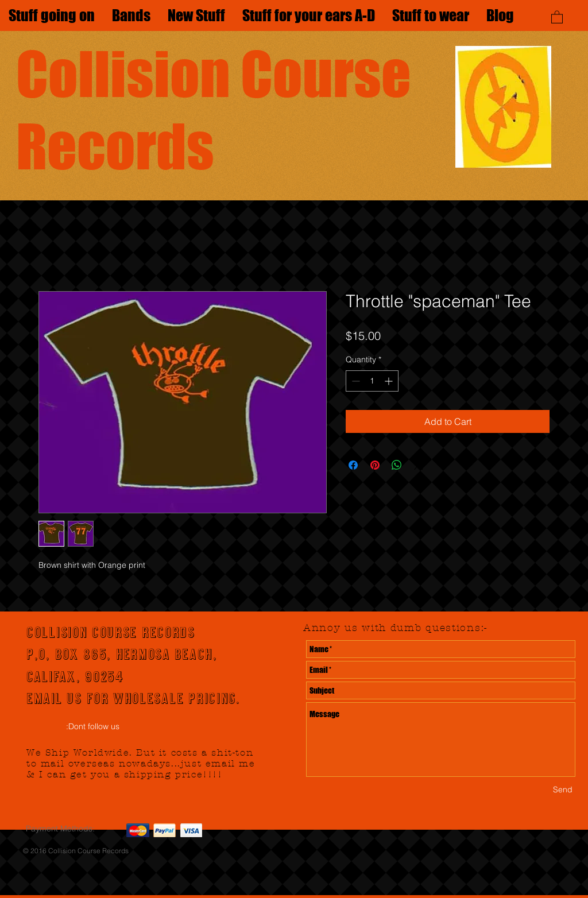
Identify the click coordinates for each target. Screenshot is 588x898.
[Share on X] (419, 465)
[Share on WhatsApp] (397, 465)
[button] (557, 17)
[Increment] (390, 381)
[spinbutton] (372, 381)
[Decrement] (355, 381)
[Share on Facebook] (353, 465)
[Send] (563, 790)
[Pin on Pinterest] (375, 465)
